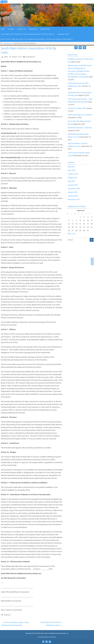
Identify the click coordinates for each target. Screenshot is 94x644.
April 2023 (72, 170)
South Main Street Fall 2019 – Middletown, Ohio (51, 624)
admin (6, 57)
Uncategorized (8, 43)
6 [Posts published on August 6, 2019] (73, 220)
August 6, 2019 (17, 57)
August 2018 (72, 192)
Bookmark (7, 615)
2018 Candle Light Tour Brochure (80, 115)
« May (69, 234)
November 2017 (74, 200)
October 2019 (73, 174)
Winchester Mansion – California (80, 128)
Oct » (74, 234)
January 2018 (73, 196)
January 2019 (73, 185)
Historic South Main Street (20, 9)
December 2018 (74, 189)
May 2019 (71, 181)
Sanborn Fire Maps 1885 (77, 108)
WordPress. (53, 637)
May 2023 (71, 167)
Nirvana (47, 637)
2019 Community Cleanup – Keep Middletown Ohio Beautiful (15, 624)
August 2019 (72, 178)
